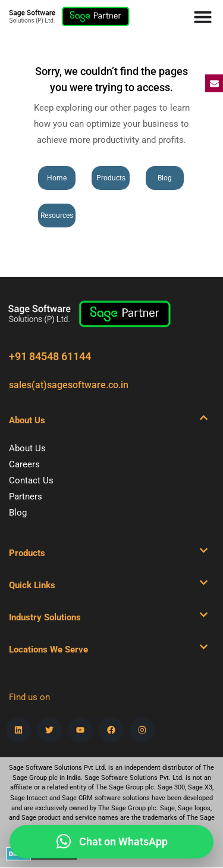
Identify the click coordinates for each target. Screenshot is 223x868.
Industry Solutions (45, 617)
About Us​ (27, 420)
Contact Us (31, 480)
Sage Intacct (29, 798)
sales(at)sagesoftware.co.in (69, 385)
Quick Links (32, 585)
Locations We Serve (48, 650)
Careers (24, 464)
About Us (27, 448)
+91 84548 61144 (50, 356)
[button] (109, 420)
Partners (26, 497)
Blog (18, 513)
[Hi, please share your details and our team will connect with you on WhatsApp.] (111, 842)
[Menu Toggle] (203, 17)
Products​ (27, 553)
